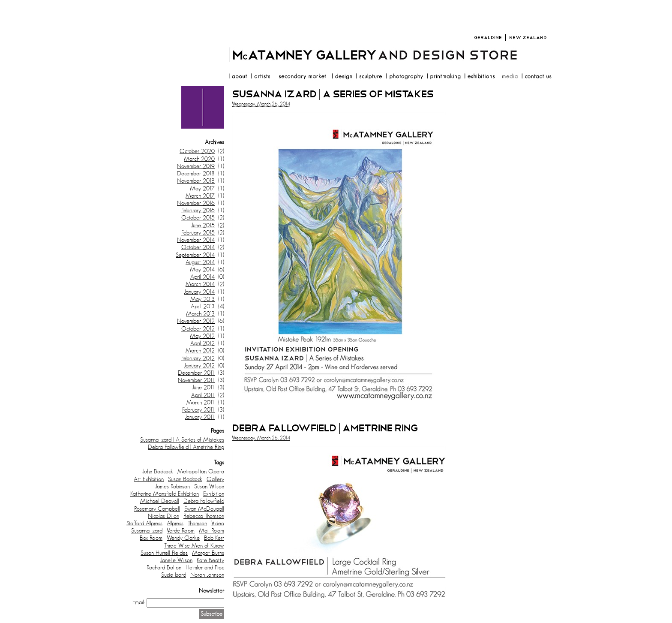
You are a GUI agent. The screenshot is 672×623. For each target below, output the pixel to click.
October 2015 (198, 218)
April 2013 (203, 307)
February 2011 (198, 410)
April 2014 (202, 277)
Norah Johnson (207, 575)
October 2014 (198, 247)
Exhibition (214, 494)
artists (260, 77)
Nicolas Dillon (163, 516)
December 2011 (196, 373)
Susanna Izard (147, 531)
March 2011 (201, 403)
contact (536, 77)
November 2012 (196, 321)
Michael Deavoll (160, 501)
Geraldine (488, 38)
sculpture (369, 77)
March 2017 (200, 196)
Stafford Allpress (144, 524)
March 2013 (200, 314)
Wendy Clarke (183, 538)
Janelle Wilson (176, 560)
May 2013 (202, 299)
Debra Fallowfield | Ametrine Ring (186, 447)
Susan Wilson (209, 487)
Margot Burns (208, 553)
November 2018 (196, 181)
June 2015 (203, 226)
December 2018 (196, 174)
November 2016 (196, 203)
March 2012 (200, 351)
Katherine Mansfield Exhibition (165, 494)
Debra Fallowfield (204, 501)
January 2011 (200, 417)
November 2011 (196, 380)
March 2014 (200, 284)
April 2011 (203, 395)
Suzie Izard (174, 575)
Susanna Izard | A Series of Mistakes (182, 440)
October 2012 (198, 329)
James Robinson (172, 487)
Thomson (197, 524)
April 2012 (202, 343)
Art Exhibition (149, 479)
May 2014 (202, 270)
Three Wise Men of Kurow (194, 546)
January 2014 (199, 292)
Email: (139, 602)
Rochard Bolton (164, 568)
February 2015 (198, 233)
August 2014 (200, 262)
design (342, 77)
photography (404, 77)
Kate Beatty (210, 560)
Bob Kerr (214, 538)
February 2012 (198, 358)
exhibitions (480, 77)
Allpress (175, 524)
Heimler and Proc (205, 568)
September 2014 (195, 255)
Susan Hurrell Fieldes (164, 553)
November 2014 (196, 240)
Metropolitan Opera (201, 472)
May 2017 (202, 189)
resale (301, 77)
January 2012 (199, 366)
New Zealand (528, 38)
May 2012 (202, 336)
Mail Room (211, 531)
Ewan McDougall (204, 509)
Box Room (151, 538)
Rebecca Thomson (204, 516)
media (508, 77)
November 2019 (196, 166)
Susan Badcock (185, 479)
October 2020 (197, 151)
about (238, 77)
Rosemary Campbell (157, 509)
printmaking (444, 77)
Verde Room (181, 531)
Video (218, 524)
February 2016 (198, 211)
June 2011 (203, 388)
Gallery (215, 479)
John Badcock (158, 472)
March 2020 (199, 159)
